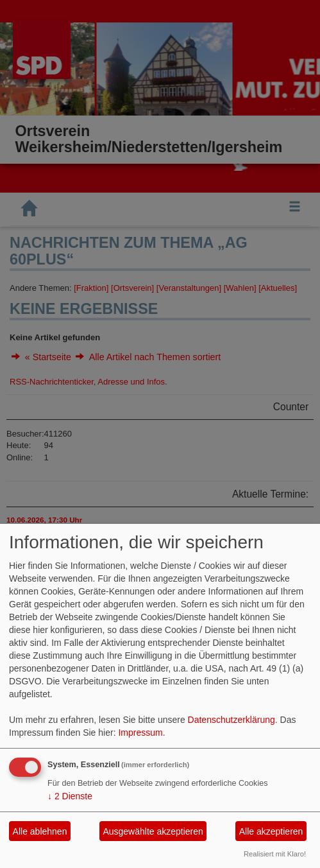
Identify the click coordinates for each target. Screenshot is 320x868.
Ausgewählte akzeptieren (153, 831)
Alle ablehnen (40, 831)
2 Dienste (70, 796)
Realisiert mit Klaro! (275, 854)
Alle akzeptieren (271, 831)
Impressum (140, 733)
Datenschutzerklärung (232, 720)
